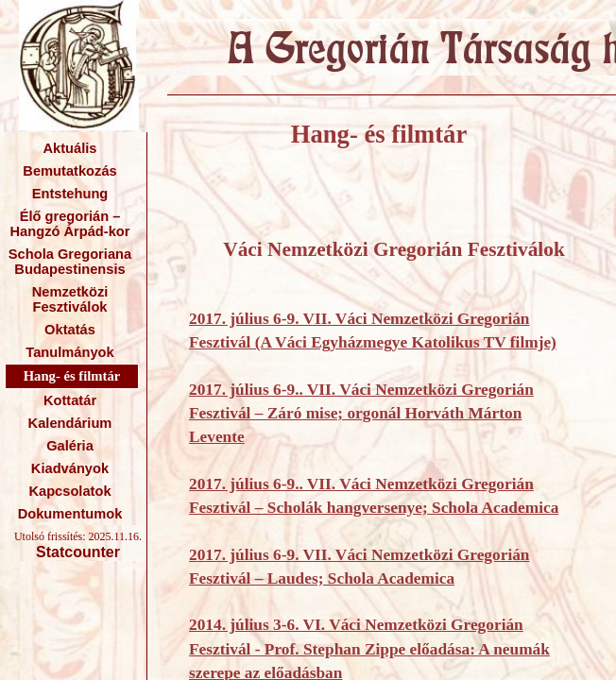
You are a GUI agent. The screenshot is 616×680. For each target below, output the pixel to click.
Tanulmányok (69, 352)
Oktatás (70, 330)
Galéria (70, 446)
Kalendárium (70, 423)
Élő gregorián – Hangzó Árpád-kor (69, 224)
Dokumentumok (70, 514)
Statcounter (78, 552)
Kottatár (70, 400)
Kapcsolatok (69, 491)
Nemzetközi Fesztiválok (70, 299)
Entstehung (70, 194)
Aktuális (69, 148)
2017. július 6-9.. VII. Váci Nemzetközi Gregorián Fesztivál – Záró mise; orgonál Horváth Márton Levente (361, 414)
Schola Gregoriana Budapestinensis (70, 262)
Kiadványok (70, 468)
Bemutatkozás (69, 171)
